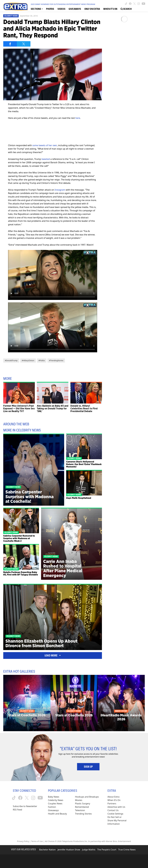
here (78, 118)
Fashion (52, 807)
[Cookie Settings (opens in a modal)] (115, 814)
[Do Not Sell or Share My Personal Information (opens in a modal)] (117, 821)
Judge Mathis (89, 850)
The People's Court (107, 850)
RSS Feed (17, 810)
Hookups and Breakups (87, 797)
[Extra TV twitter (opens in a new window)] (134, 4)
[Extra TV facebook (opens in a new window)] (130, 4)
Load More (53, 655)
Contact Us (113, 810)
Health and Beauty (57, 814)
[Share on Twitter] (24, 44)
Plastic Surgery (83, 804)
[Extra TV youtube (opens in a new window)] (143, 4)
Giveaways (53, 810)
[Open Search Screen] (126, 9)
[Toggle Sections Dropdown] (37, 9)
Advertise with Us (116, 807)
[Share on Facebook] (10, 44)
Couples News (55, 804)
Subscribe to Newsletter (25, 806)
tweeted (46, 159)
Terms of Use (37, 841)
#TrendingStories (56, 360)
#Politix (42, 360)
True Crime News (127, 850)
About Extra (113, 797)
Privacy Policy (23, 841)
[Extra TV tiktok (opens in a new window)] (126, 4)
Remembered (82, 807)
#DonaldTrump (11, 360)
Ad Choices (50, 841)
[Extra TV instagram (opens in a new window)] (139, 4)
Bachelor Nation (47, 850)
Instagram (60, 190)
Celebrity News (11, 16)
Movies (79, 800)
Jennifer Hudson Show (69, 850)
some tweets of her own (45, 145)
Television (80, 810)
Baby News (54, 797)
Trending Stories (83, 814)
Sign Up (88, 767)
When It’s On (114, 800)
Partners (112, 804)
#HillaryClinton (28, 360)
